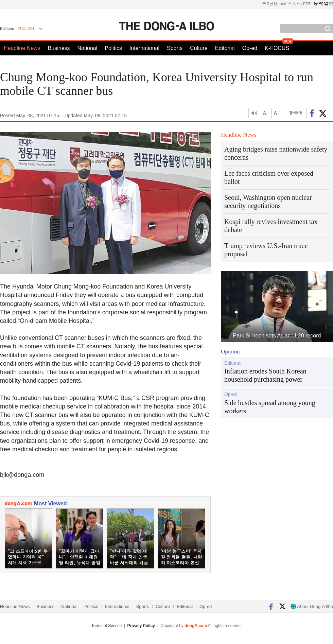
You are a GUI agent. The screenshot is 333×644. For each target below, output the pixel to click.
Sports (175, 48)
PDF (307, 4)
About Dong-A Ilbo (312, 606)
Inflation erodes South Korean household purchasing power (265, 375)
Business (59, 48)
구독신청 (270, 4)
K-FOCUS (277, 48)
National (87, 48)
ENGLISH (26, 29)
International (144, 48)
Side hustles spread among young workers (270, 407)
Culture (199, 48)
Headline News (22, 48)
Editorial (225, 48)
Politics (113, 48)
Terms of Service (107, 626)
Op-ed (250, 48)
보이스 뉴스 (290, 4)
